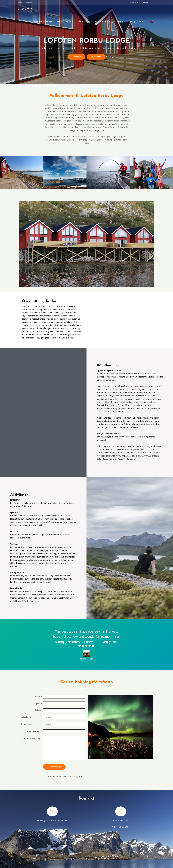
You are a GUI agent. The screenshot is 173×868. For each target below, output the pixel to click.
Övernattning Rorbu (65, 21)
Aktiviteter (119, 21)
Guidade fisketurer (102, 21)
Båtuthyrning (84, 21)
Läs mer (77, 57)
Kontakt (143, 21)
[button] (3, 172)
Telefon (38, 710)
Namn (38, 697)
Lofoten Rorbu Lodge (42, 21)
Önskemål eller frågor (32, 738)
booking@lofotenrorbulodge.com (52, 821)
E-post (38, 703)
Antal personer (34, 731)
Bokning (131, 21)
